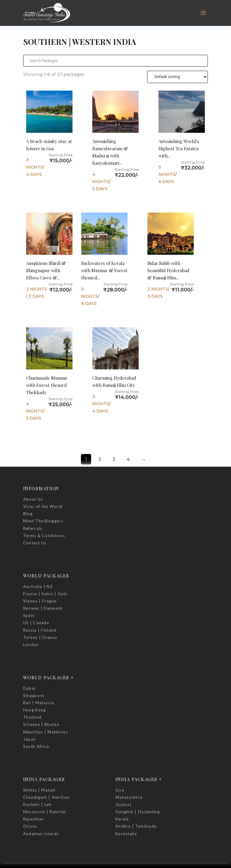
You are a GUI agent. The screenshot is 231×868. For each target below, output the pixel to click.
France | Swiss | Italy (45, 594)
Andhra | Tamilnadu (136, 826)
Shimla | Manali (39, 790)
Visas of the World (43, 506)
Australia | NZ (38, 586)
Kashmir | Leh (37, 804)
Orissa (30, 826)
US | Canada (36, 623)
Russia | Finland (40, 630)
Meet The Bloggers (43, 521)
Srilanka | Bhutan (41, 724)
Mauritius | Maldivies (46, 732)
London (31, 645)
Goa (120, 790)
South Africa (36, 746)
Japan (29, 739)
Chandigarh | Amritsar (47, 797)
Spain (29, 615)
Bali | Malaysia (39, 703)
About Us (33, 499)
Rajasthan (34, 819)
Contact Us (35, 543)
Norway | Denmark (43, 608)
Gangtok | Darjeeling (138, 812)
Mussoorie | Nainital (45, 812)
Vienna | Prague (40, 601)
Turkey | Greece (40, 637)
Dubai (29, 688)
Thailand (32, 717)
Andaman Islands (41, 834)
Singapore (34, 695)
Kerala (122, 819)
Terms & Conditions (44, 536)
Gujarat (123, 804)
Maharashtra (129, 797)
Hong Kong (35, 710)
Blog (28, 514)
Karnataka (126, 834)
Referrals (33, 528)
